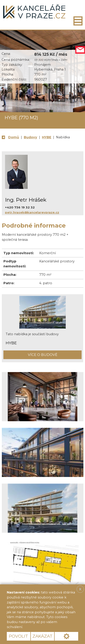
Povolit (18, 636)
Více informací (39, 627)
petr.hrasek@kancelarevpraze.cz (32, 212)
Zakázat (42, 636)
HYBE (47, 137)
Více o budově (43, 355)
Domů (14, 137)
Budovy (30, 137)
